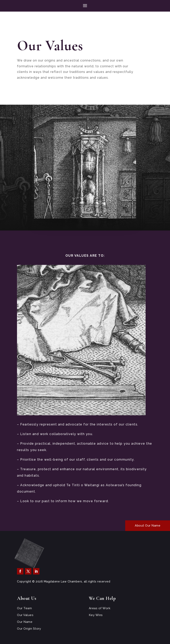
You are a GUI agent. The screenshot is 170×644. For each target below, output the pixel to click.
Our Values (25, 615)
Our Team (24, 608)
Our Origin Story (29, 629)
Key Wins (96, 615)
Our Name (25, 622)
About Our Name (148, 526)
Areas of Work (100, 608)
